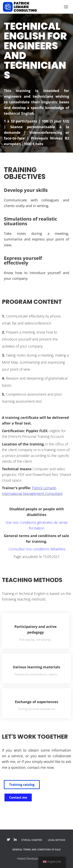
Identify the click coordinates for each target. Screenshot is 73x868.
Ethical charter (32, 840)
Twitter (8, 840)
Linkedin (15, 840)
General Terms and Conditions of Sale (36, 850)
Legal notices (57, 840)
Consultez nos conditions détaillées (36, 549)
